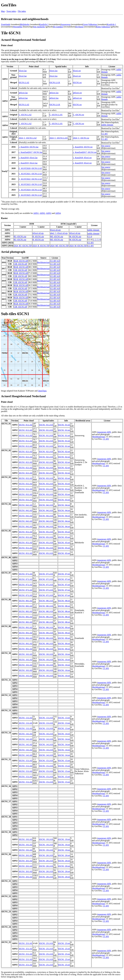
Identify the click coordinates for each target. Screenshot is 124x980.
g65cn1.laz (23, 93)
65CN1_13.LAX (46, 718)
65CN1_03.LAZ (26, 478)
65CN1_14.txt (64, 734)
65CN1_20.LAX (46, 855)
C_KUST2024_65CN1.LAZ (30, 190)
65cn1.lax (54, 71)
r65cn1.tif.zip (38, 233)
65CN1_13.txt (64, 718)
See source (106, 146)
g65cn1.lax (54, 93)
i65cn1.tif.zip (75, 233)
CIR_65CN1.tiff (20, 264)
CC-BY (105, 134)
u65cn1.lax (54, 98)
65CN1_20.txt (64, 855)
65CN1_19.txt (64, 839)
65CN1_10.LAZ (26, 654)
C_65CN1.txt (79, 115)
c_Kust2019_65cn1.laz (28, 163)
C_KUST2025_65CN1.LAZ (30, 195)
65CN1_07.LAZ (26, 574)
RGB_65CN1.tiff (21, 261)
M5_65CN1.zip (57, 237)
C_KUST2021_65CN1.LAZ (30, 174)
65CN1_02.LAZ (26, 452)
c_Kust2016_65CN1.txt (83, 147)
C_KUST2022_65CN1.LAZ (30, 179)
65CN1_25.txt (64, 943)
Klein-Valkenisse (103, 27)
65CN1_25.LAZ (26, 943)
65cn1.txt (77, 71)
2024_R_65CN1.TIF (41, 246)
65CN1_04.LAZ (26, 505)
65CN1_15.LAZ (26, 761)
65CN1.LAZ (24, 83)
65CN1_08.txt (64, 601)
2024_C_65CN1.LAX (59, 138)
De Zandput (58, 27)
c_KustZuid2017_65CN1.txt (85, 152)
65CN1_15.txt (64, 761)
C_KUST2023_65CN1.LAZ (30, 184)
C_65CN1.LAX (56, 115)
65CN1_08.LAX (46, 601)
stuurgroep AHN (104, 432)
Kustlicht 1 (112, 24)
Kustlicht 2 (44, 24)
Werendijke (18, 27)
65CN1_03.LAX (46, 478)
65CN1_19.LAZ (26, 839)
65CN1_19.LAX (46, 839)
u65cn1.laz (23, 98)
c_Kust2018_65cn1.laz (28, 158)
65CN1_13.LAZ (26, 718)
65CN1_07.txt (64, 574)
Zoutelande (6, 24)
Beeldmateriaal (43, 262)
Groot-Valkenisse (90, 24)
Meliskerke (25, 24)
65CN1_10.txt (64, 654)
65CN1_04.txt (64, 505)
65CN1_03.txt (64, 478)
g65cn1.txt (77, 93)
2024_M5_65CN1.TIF (59, 246)
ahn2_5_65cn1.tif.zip (59, 233)
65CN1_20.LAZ (26, 855)
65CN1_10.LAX (46, 654)
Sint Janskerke (39, 27)
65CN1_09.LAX (46, 627)
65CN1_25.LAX (46, 943)
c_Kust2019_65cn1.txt (82, 163)
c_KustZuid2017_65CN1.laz (31, 152)
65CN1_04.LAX (46, 505)
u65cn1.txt (77, 98)
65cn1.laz (23, 71)
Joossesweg (66, 24)
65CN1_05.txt (64, 532)
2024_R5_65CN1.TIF (23, 246)
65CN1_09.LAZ (26, 627)
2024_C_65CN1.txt (81, 138)
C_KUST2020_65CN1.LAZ (30, 168)
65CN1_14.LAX (46, 734)
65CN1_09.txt (64, 627)
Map (3, 11)
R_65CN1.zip (38, 237)
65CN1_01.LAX (46, 425)
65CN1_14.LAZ (26, 734)
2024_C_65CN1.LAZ (28, 138)
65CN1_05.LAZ (26, 532)
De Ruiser (80, 27)
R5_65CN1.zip (20, 237)
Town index (11, 11)
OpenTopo (42, 391)
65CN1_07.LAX (46, 574)
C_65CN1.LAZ (25, 115)
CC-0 (90, 237)
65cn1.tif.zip (55, 230)
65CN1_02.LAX (46, 452)
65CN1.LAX (55, 83)
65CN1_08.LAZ (26, 601)
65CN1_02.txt (64, 452)
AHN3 (49, 213)
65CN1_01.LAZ (26, 425)
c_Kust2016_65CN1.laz (29, 147)
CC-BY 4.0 (55, 261)
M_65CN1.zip (75, 237)
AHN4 (58, 213)
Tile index (22, 11)
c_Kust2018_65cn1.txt (82, 158)
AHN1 (36, 213)
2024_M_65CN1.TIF (78, 246)
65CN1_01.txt (64, 425)
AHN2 (42, 213)
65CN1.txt (77, 83)
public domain (107, 125)
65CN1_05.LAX (46, 532)
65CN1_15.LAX (46, 761)
